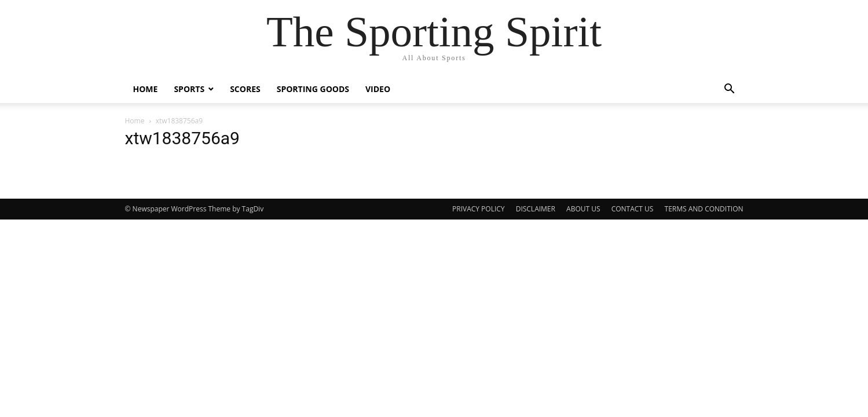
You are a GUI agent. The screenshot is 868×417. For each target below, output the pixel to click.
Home (146, 89)
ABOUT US (583, 209)
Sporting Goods (313, 89)
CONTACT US (633, 209)
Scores (245, 89)
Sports (189, 89)
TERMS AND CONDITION (704, 209)
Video (378, 89)
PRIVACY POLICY (479, 209)
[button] (730, 90)
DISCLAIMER (536, 209)
